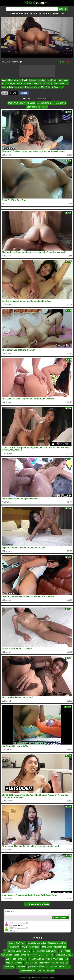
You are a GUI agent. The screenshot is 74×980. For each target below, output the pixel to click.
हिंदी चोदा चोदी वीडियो (36, 967)
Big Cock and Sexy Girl (37, 107)
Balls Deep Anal (32, 87)
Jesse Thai (7, 80)
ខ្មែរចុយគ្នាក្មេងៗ (14, 947)
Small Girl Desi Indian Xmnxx (37, 963)
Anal (4, 83)
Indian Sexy (9, 967)
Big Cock (52, 80)
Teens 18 (21, 83)
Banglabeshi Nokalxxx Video (54, 947)
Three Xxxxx (65, 951)
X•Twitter (13, 93)
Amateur (42, 80)
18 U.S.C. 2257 (47, 978)
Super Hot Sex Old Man (16, 959)
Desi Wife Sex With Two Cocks (22, 103)
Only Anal (45, 87)
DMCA (36, 978)
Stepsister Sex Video (37, 943)
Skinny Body (8, 87)
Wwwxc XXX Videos (30, 947)
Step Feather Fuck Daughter (45, 951)
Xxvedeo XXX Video (17, 943)
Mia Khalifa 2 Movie (64, 955)
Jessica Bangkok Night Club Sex (52, 103)
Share (5, 93)
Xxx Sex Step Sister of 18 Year (17, 951)
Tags (29, 978)
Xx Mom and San (36, 959)
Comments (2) (44, 99)
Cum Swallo (7, 955)
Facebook (24, 93)
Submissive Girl (61, 83)
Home (23, 978)
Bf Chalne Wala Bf (60, 963)
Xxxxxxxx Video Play (57, 943)
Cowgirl (11, 83)
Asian (29, 83)
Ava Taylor (21, 967)
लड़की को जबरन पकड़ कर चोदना (58, 967)
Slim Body (48, 83)
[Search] (32, 9)
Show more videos (37, 904)
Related (27, 99)
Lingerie (38, 83)
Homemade (63, 80)
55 (69, 62)
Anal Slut (19, 87)
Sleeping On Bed (21, 955)
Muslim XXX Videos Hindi (57, 959)
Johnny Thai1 (21, 80)
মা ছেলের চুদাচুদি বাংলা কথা (42, 955)
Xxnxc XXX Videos (14, 963)
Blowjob (33, 80)
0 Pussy (55, 87)
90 (62, 62)
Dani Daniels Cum (28, 971)
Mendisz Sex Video (46, 971)
